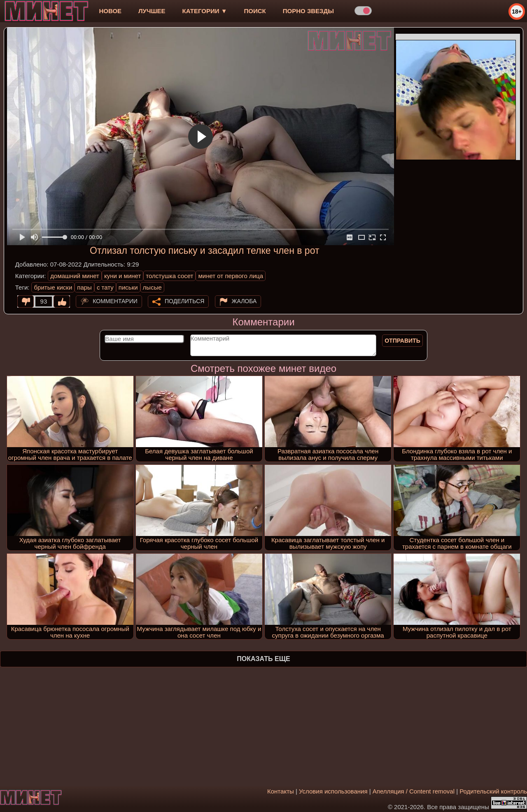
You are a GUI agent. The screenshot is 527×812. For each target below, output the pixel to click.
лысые (152, 287)
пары (84, 287)
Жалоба (244, 301)
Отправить (402, 341)
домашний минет (75, 276)
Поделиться (184, 301)
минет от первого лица (231, 276)
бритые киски (53, 287)
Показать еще (263, 659)
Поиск (255, 11)
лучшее (152, 11)
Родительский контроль (493, 791)
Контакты (281, 791)
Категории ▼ (205, 11)
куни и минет (122, 276)
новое (110, 11)
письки (128, 287)
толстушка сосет (169, 276)
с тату (105, 287)
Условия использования (333, 791)
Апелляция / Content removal (414, 791)
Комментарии (115, 301)
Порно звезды (308, 11)
